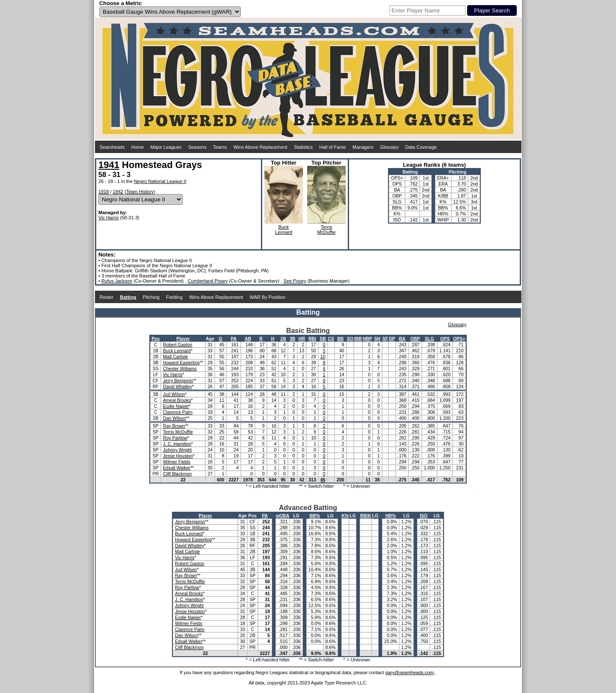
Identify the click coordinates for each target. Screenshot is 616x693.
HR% (391, 516)
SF (385, 339)
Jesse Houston (178, 456)
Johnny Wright (177, 450)
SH (378, 339)
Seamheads (112, 147)
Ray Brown (174, 426)
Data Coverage (421, 147)
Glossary (389, 147)
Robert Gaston (178, 345)
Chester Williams (180, 369)
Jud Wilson (174, 394)
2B (283, 339)
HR (302, 339)
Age (210, 339)
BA (402, 339)
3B (292, 339)
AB (248, 339)
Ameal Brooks (177, 400)
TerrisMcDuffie (326, 230)
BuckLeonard (284, 230)
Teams (220, 147)
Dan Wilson (175, 418)
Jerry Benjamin (178, 380)
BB (340, 339)
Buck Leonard (177, 351)
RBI (312, 339)
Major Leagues (166, 147)
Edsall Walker (177, 468)
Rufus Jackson (117, 281)
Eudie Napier (176, 406)
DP (392, 339)
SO (350, 339)
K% (345, 516)
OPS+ (459, 339)
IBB (358, 339)
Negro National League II (160, 181)
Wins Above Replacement (261, 147)
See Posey (295, 281)
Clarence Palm (178, 412)
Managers (363, 147)
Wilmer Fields (177, 462)
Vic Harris (108, 218)
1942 (118, 192)
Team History (140, 192)
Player (183, 339)
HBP (367, 339)
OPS (445, 339)
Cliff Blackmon (177, 474)
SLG (429, 339)
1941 (109, 165)
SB (323, 339)
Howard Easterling (181, 363)
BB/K (366, 516)
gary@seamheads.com (410, 672)
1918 (104, 192)
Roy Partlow (175, 438)
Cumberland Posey (208, 281)
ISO (423, 516)
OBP (415, 339)
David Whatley (178, 386)
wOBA (283, 516)
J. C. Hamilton (177, 444)
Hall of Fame (332, 147)
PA (234, 339)
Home (138, 147)
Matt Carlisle (175, 357)
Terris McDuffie (178, 432)
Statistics (303, 147)
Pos (155, 339)
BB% (315, 516)
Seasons (197, 147)
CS (331, 339)
